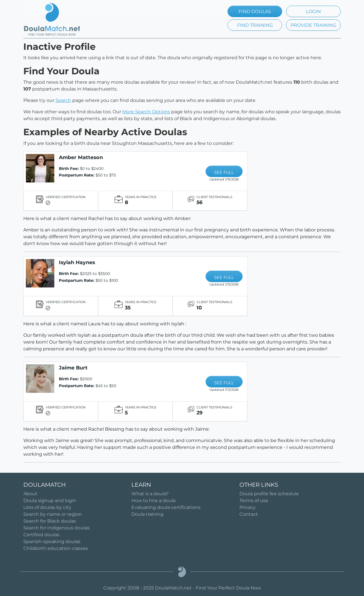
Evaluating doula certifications (166, 507)
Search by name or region (53, 514)
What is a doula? (150, 494)
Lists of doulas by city (47, 507)
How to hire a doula (153, 501)
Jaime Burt (73, 368)
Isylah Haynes (77, 262)
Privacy (248, 507)
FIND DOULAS (255, 12)
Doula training (147, 514)
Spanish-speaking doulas (52, 541)
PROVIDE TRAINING (313, 25)
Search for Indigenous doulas (56, 528)
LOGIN (313, 12)
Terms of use (254, 501)
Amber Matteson (81, 157)
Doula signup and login (50, 501)
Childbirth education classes (56, 548)
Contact (249, 514)
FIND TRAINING (255, 25)
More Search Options (146, 112)
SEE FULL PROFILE (224, 173)
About (30, 494)
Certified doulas (41, 535)
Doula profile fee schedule (269, 494)
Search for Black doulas (50, 521)
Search (63, 100)
